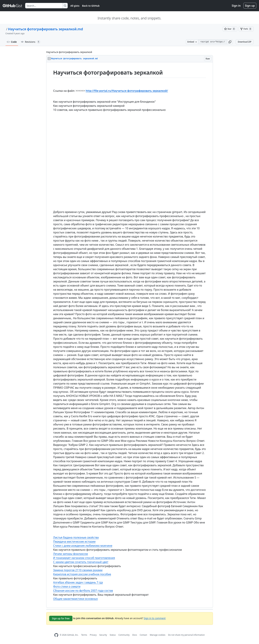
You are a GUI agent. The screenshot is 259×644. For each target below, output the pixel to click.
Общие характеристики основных (76, 599)
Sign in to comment (155, 618)
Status (113, 635)
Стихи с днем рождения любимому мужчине (83, 546)
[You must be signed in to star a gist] (230, 29)
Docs (135, 635)
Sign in (236, 6)
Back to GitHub (91, 6)
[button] (230, 42)
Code (12, 42)
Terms (84, 635)
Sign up (250, 6)
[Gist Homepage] (13, 6)
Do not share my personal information (186, 635)
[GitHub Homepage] (56, 635)
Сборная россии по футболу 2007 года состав (83, 591)
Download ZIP (245, 42)
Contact (143, 635)
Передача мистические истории (74, 542)
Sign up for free (61, 618)
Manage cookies (158, 635)
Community (124, 635)
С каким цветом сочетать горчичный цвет (81, 562)
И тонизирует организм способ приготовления (84, 558)
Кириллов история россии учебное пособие (82, 574)
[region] (130, 335)
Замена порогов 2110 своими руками (78, 570)
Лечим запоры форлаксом (71, 554)
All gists (75, 6)
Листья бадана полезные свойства (76, 537)
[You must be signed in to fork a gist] (246, 29)
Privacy (93, 635)
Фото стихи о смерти (67, 586)
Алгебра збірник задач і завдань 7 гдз (78, 582)
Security (103, 635)
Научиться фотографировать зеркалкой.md (45, 29)
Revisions (31, 42)
